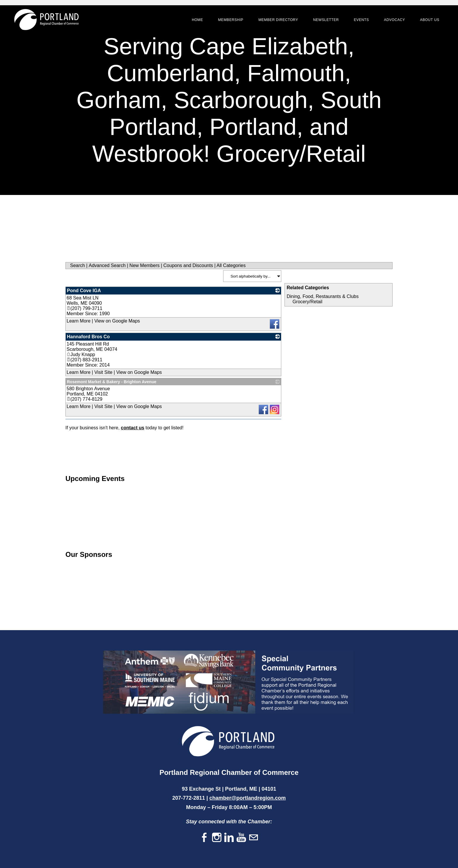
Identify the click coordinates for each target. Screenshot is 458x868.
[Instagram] (217, 838)
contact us (133, 428)
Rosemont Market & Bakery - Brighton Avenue (112, 382)
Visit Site (103, 372)
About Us (429, 20)
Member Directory (278, 20)
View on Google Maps (117, 321)
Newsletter (325, 20)
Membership (230, 20)
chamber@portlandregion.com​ (248, 798)
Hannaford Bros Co (88, 337)
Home (197, 20)
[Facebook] (204, 838)
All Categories (231, 265)
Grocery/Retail (307, 302)
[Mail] (254, 838)
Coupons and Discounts (188, 265)
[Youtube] (241, 838)
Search (78, 265)
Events (361, 20)
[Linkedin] (229, 838)
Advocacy (394, 20)
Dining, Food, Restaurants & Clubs (322, 296)
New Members (144, 265)
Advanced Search (107, 265)
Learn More (79, 321)
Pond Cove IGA (84, 291)
